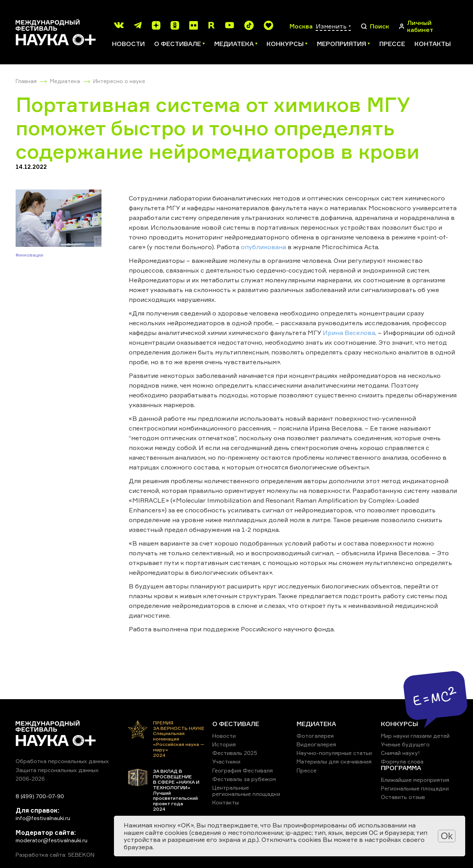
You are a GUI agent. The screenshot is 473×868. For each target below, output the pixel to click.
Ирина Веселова (349, 333)
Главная (26, 81)
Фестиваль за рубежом (244, 779)
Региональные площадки (415, 788)
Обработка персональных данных (62, 761)
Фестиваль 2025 (235, 753)
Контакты (433, 44)
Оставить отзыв (403, 797)
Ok (447, 836)
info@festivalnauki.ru (43, 818)
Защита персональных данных (57, 770)
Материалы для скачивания (334, 761)
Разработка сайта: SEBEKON (55, 855)
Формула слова (402, 761)
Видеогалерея (316, 744)
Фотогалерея (315, 736)
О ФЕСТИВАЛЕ (236, 724)
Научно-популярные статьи (334, 753)
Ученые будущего (405, 744)
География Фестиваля (243, 770)
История (224, 744)
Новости (128, 44)
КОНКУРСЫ (399, 724)
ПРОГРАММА (401, 768)
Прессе (392, 44)
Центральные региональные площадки (246, 791)
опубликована (263, 247)
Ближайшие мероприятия (415, 780)
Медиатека (65, 81)
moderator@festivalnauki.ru (52, 840)
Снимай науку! (400, 753)
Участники (226, 761)
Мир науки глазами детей (415, 736)
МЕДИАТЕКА (316, 724)
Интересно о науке (119, 81)
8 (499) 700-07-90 (40, 796)
